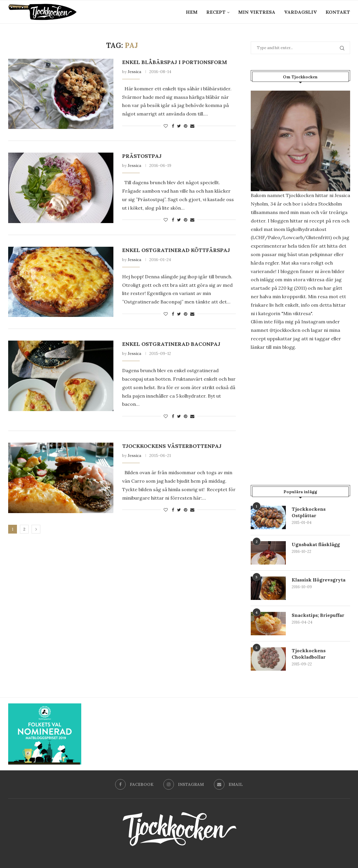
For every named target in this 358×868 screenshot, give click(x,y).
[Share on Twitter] (179, 126)
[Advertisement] (300, 405)
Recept (216, 12)
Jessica (134, 72)
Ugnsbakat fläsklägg (316, 544)
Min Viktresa (257, 12)
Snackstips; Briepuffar (318, 615)
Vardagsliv (300, 12)
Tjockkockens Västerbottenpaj (172, 446)
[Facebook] (134, 784)
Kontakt (338, 12)
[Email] (228, 784)
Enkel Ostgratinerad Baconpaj (171, 344)
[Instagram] (184, 784)
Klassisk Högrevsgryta (319, 580)
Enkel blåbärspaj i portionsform (175, 62)
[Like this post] (166, 126)
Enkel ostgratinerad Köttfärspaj (176, 250)
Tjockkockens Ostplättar (309, 512)
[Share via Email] (192, 126)
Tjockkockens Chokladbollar (309, 654)
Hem (192, 12)
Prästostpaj (142, 156)
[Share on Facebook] (173, 126)
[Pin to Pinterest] (186, 126)
